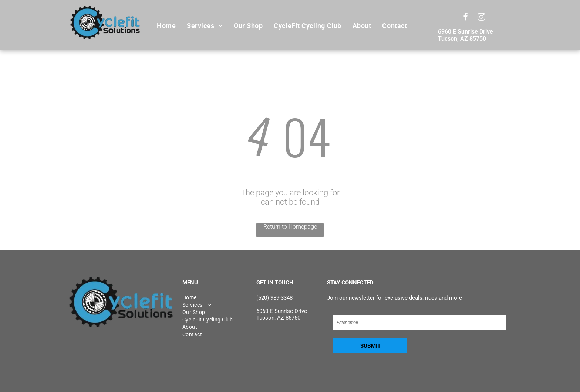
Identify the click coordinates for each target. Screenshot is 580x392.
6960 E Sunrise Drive (466, 32)
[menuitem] (166, 26)
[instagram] (481, 18)
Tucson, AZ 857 (459, 39)
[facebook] (466, 18)
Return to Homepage (290, 227)
